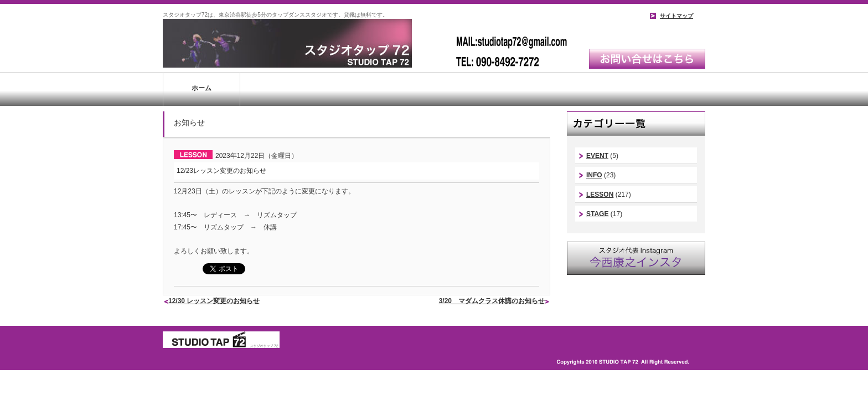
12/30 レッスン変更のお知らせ (214, 301)
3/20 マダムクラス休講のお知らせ (492, 301)
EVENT (597, 156)
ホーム (201, 88)
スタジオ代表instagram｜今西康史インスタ (636, 258)
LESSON (600, 195)
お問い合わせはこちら (647, 59)
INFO (594, 175)
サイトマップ (676, 16)
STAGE (597, 214)
